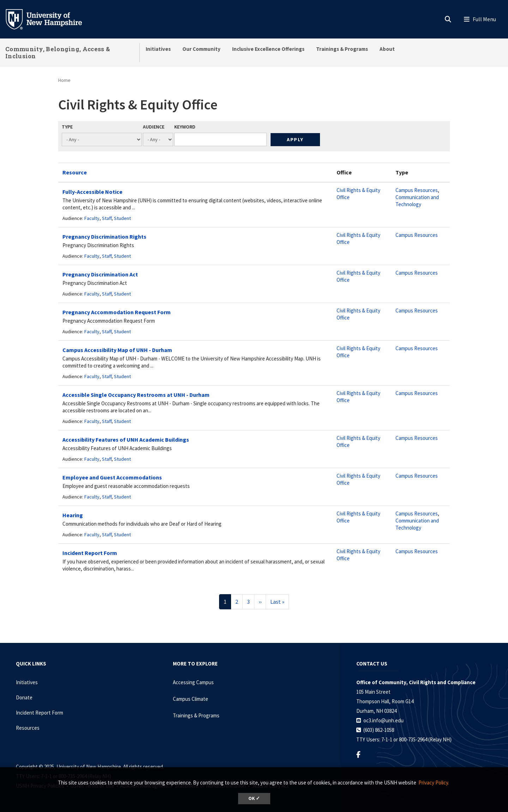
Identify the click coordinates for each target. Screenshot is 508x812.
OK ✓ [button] (254, 798)
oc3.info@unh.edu (383, 720)
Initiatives (158, 49)
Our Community (201, 49)
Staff (107, 218)
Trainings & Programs (342, 49)
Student (122, 218)
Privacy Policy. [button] (434, 783)
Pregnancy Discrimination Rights (104, 237)
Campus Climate (190, 699)
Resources (28, 728)
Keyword (185, 127)
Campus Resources (417, 190)
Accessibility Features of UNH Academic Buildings (126, 440)
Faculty (92, 218)
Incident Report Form (90, 553)
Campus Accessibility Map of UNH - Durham (117, 350)
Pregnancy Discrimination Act (100, 274)
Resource (75, 172)
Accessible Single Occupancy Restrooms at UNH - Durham (136, 395)
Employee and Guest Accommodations (112, 477)
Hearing (73, 515)
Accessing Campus (193, 682)
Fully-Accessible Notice (92, 192)
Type (67, 127)
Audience (154, 127)
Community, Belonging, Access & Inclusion (58, 52)
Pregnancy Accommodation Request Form (117, 312)
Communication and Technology (417, 201)
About (387, 49)
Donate (24, 697)
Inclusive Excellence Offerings (268, 49)
